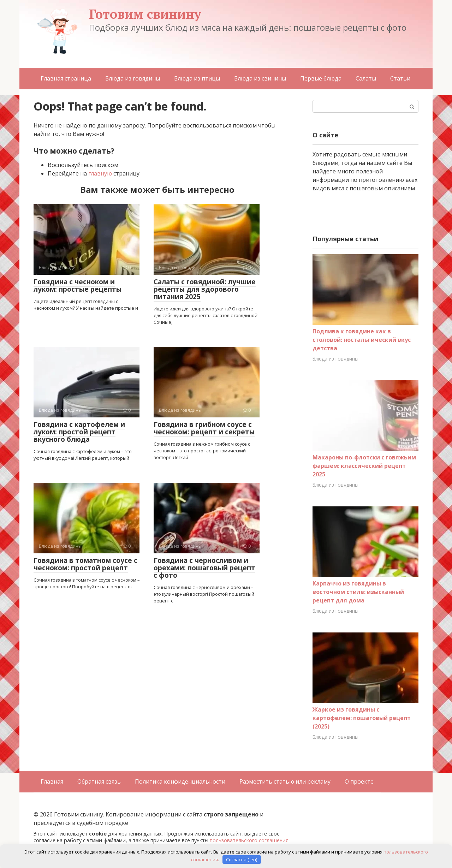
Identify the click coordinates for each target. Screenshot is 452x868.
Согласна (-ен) (242, 859)
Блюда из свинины (260, 78)
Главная (52, 781)
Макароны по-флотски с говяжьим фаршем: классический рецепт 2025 (364, 466)
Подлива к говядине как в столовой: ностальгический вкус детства (362, 340)
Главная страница (66, 78)
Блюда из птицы (197, 78)
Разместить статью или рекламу (285, 781)
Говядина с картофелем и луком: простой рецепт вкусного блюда (79, 432)
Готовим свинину (145, 14)
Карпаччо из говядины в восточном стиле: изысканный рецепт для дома (358, 592)
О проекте (359, 781)
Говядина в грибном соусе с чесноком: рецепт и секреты (204, 428)
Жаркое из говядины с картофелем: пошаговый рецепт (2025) (362, 718)
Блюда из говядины (133, 78)
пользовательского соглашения (249, 840)
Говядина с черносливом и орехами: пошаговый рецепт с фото (204, 568)
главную (100, 173)
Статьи (400, 78)
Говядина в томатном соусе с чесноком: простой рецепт (85, 564)
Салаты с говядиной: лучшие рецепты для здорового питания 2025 (205, 289)
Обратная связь (99, 781)
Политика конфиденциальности (180, 781)
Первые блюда (321, 78)
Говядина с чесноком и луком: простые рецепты (78, 286)
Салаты (366, 78)
